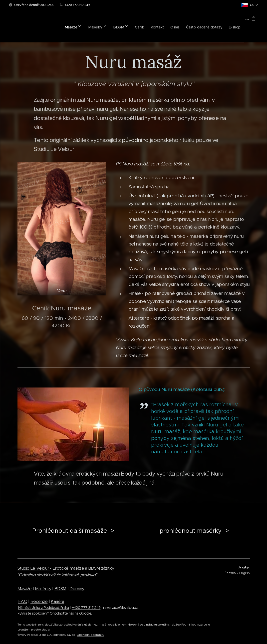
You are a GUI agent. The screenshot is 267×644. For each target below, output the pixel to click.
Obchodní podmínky (90, 635)
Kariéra (57, 601)
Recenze (39, 601)
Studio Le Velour (34, 568)
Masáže (25, 589)
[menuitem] (44, 26)
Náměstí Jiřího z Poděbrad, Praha (44, 608)
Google (85, 613)
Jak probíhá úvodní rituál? (185, 196)
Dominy (77, 589)
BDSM (60, 589)
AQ (24, 601)
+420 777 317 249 (77, 5)
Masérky (43, 589)
